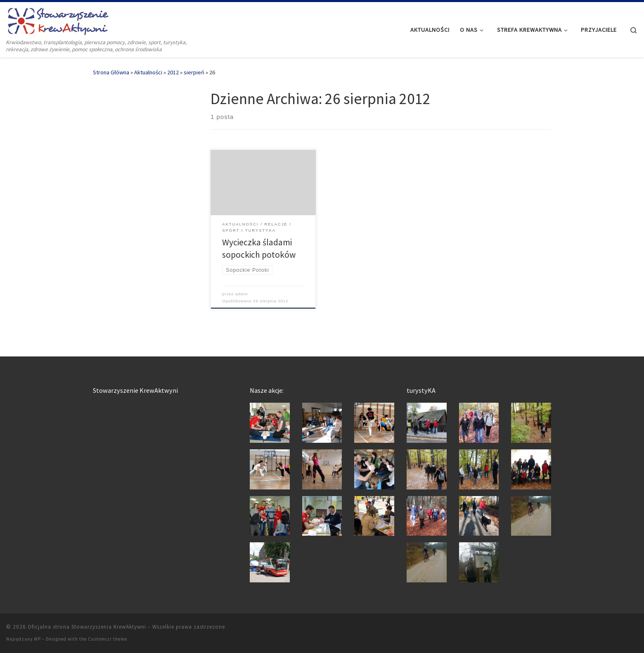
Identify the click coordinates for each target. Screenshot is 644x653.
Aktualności (148, 72)
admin (242, 294)
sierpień (194, 72)
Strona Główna (111, 72)
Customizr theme (108, 639)
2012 (173, 72)
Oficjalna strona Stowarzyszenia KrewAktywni (87, 627)
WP (37, 639)
